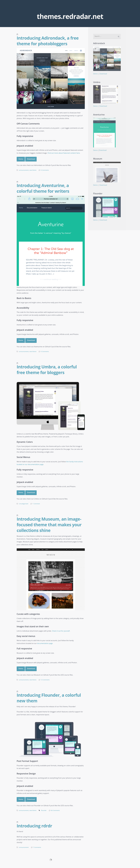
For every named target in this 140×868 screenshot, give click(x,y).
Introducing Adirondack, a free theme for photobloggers (48, 41)
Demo (21, 159)
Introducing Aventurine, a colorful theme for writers (43, 188)
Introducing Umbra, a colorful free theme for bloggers (47, 370)
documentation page (45, 643)
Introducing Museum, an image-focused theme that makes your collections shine (49, 525)
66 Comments (55, 810)
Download (31, 159)
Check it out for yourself (61, 631)
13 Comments (45, 680)
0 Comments (45, 170)
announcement (24, 170)
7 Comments (37, 847)
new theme (33, 170)
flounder (44, 810)
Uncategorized (24, 504)
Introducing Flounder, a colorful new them (49, 698)
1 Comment (36, 504)
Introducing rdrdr (34, 826)
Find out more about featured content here (64, 153)
